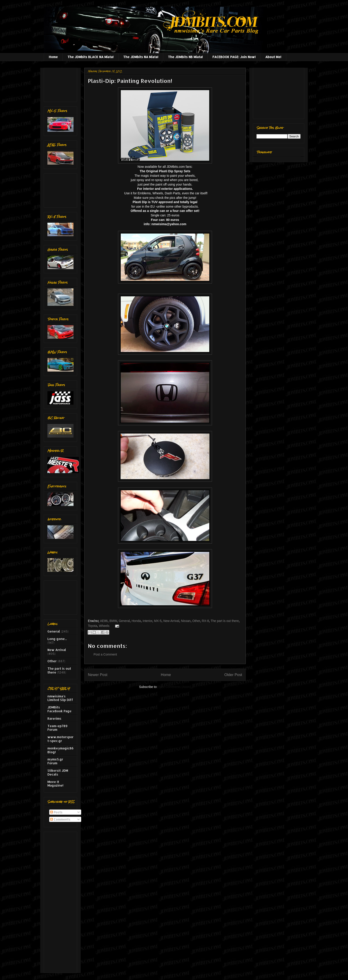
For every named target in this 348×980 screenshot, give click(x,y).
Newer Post (98, 675)
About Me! (273, 57)
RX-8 (205, 621)
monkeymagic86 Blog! (60, 750)
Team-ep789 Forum (57, 728)
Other (196, 621)
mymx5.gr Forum (55, 761)
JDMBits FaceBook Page (59, 709)
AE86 (104, 621)
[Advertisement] (61, 84)
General (124, 621)
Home (53, 57)
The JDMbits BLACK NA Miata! (90, 57)
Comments (60, 819)
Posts (56, 812)
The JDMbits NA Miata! (141, 57)
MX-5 (158, 621)
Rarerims (54, 718)
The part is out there (225, 621)
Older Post (233, 675)
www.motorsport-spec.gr (60, 739)
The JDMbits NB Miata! (185, 57)
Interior (148, 621)
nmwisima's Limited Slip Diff (60, 698)
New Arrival (171, 621)
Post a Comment (105, 654)
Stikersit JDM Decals (58, 772)
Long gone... (57, 639)
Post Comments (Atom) (175, 687)
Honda (136, 621)
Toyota (93, 626)
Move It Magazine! (55, 784)
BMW (113, 621)
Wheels (104, 626)
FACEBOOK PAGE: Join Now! (234, 57)
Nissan (186, 621)
